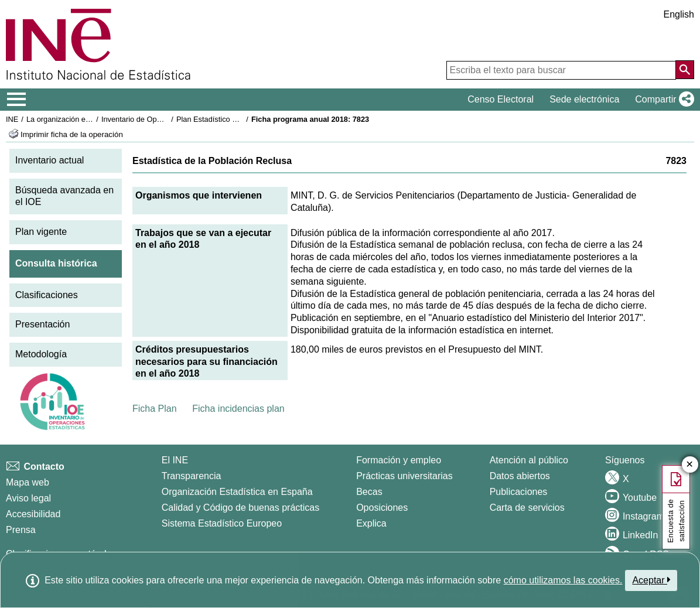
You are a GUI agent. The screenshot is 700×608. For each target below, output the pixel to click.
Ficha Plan (155, 409)
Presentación (42, 324)
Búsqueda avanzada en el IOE (64, 196)
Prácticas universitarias (404, 476)
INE (12, 119)
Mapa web (28, 482)
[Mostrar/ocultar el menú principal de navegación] (17, 100)
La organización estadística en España (91, 119)
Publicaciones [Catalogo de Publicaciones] (519, 492)
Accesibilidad (33, 514)
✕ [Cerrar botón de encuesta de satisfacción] (690, 465)
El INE (175, 460)
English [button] (679, 14)
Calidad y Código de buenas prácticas (241, 508)
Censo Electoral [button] (501, 99)
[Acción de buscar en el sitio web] (685, 70)
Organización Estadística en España (237, 492)
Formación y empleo (399, 460)
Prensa (21, 530)
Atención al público (529, 460)
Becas (369, 492)
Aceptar (651, 580)
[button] (662, 100)
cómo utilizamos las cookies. (563, 580)
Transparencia (192, 476)
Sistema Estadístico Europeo (222, 523)
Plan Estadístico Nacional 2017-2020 (238, 119)
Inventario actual (49, 160)
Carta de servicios (527, 508)
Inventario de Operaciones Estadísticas (167, 119)
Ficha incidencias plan (238, 409)
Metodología (41, 354)
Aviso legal (28, 498)
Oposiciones (382, 508)
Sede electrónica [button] (584, 99)
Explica (371, 523)
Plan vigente (41, 232)
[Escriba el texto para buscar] (561, 70)
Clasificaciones (47, 295)
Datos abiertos (520, 476)
